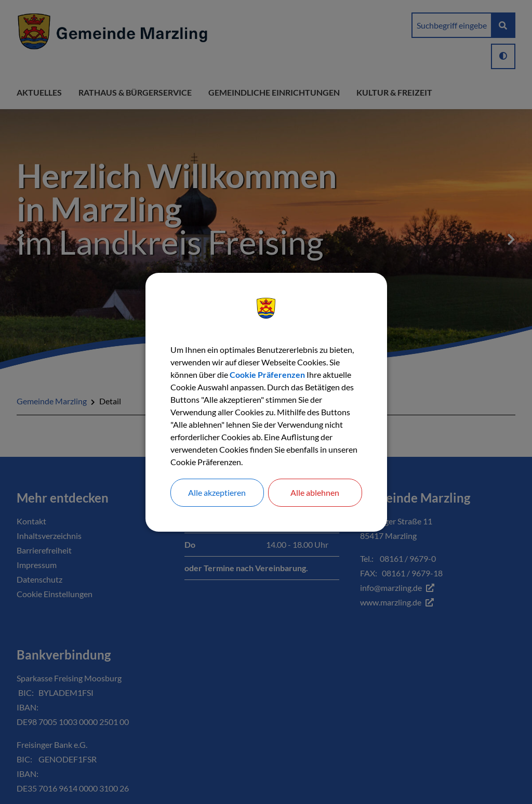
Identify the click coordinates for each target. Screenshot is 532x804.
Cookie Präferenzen (267, 374)
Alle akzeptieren (217, 492)
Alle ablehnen (315, 492)
